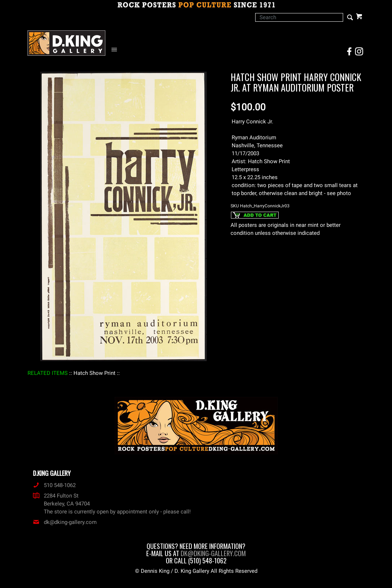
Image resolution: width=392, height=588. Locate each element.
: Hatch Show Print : (94, 373)
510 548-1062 (54, 485)
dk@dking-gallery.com (65, 522)
